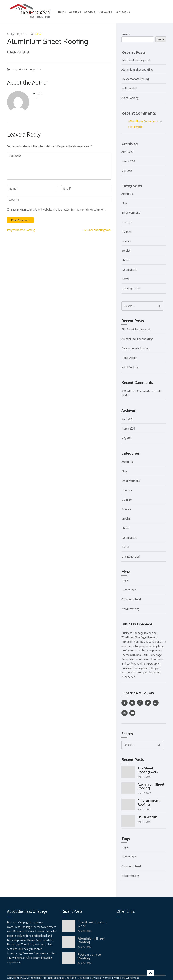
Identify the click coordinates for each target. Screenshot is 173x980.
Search (126, 34)
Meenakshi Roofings (40, 978)
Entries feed (129, 590)
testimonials (129, 269)
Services (90, 12)
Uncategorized (33, 69)
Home (62, 12)
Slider (125, 260)
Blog (124, 203)
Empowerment (131, 213)
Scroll (150, 973)
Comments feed (131, 599)
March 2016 (128, 161)
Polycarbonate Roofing (21, 230)
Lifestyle (127, 222)
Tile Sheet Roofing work (97, 230)
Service (126, 251)
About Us (75, 12)
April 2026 (127, 152)
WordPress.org (130, 609)
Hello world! (129, 88)
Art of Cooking (130, 98)
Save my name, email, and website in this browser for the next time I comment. (58, 210)
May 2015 (127, 171)
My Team (127, 232)
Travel (125, 279)
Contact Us (123, 12)
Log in (125, 580)
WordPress (132, 978)
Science (126, 241)
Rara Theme (103, 978)
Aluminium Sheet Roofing (137, 70)
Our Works (105, 12)
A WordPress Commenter (143, 121)
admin (38, 34)
